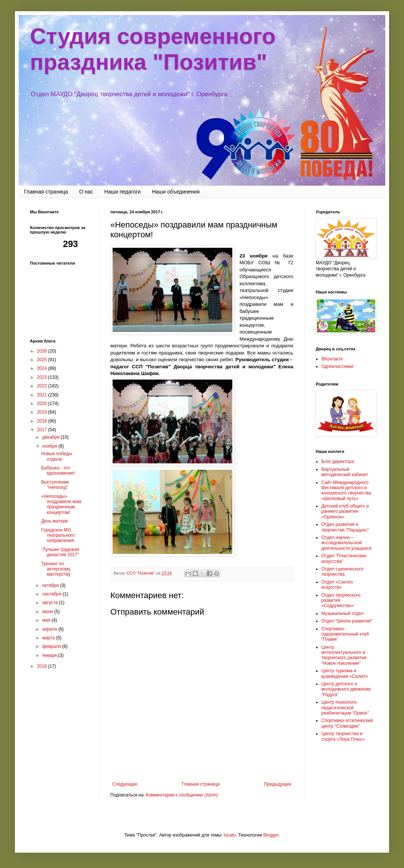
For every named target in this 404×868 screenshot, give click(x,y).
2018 (43, 421)
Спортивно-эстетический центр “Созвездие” (347, 723)
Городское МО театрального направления (58, 535)
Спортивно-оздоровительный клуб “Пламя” (345, 634)
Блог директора (338, 462)
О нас (86, 192)
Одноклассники (337, 366)
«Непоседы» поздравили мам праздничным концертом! (61, 504)
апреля (50, 629)
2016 (43, 666)
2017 (43, 430)
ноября (50, 446)
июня (48, 612)
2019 (43, 412)
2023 (43, 377)
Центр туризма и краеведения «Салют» (345, 673)
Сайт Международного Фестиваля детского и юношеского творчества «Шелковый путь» (346, 491)
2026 (43, 351)
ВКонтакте (332, 359)
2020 (43, 403)
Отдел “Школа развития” (347, 621)
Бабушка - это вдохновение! (58, 470)
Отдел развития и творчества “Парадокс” (345, 527)
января (50, 655)
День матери (54, 521)
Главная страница (46, 192)
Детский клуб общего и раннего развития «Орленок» (345, 511)
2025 (43, 360)
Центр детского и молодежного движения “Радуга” (346, 689)
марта (49, 638)
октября (51, 585)
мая (47, 620)
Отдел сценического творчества (342, 572)
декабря (51, 437)
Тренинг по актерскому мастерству (56, 569)
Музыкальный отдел (342, 613)
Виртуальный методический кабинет (345, 472)
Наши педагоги (123, 192)
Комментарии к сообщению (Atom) (182, 795)
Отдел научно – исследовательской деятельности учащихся (346, 543)
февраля (52, 646)
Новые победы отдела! (56, 456)
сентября (53, 594)
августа (51, 603)
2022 (43, 386)
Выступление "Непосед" (55, 485)
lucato (230, 835)
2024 (43, 368)
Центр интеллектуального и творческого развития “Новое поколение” (344, 655)
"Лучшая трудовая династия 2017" (60, 552)
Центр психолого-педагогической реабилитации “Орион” (345, 708)
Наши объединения (176, 192)
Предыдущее (278, 784)
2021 (43, 395)
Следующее (125, 784)
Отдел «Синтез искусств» (337, 585)
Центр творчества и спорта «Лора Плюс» (343, 736)
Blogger (271, 835)
